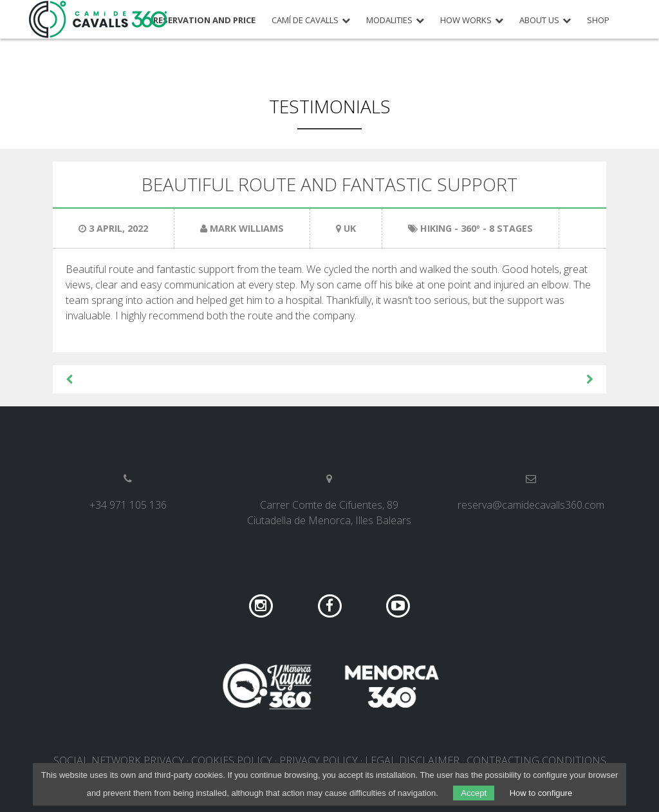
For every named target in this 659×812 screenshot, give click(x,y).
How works (466, 20)
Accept (474, 793)
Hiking (436, 228)
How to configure (541, 793)
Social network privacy (119, 760)
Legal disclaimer (412, 760)
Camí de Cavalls (305, 20)
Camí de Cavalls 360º (98, 19)
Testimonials (330, 106)
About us (539, 20)
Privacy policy (319, 760)
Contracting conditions (536, 760)
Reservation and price (204, 20)
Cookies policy (232, 760)
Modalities (389, 20)
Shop (598, 20)
